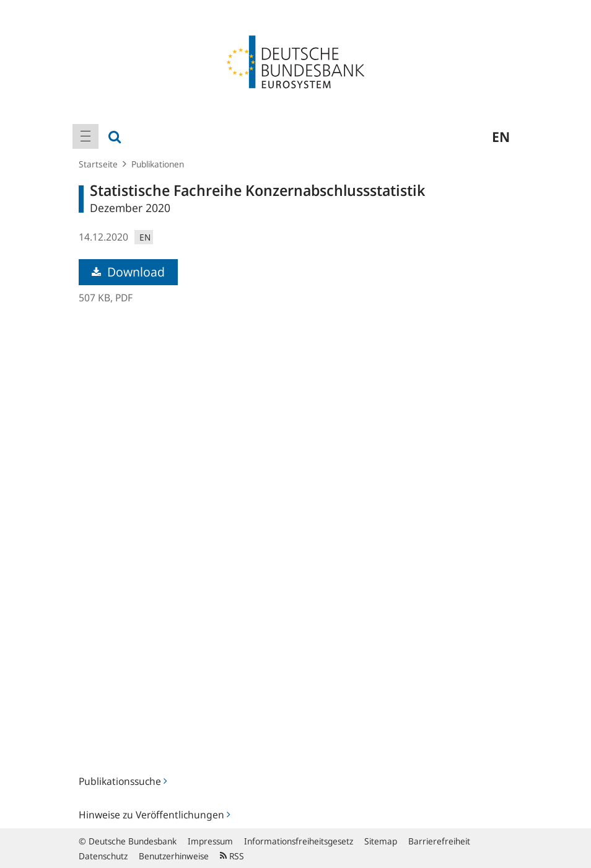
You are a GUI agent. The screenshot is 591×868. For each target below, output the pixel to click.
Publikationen (158, 164)
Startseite (98, 164)
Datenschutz (103, 856)
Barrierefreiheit (439, 841)
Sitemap (381, 841)
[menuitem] (85, 136)
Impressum (210, 841)
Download (128, 272)
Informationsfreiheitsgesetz (299, 841)
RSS (232, 856)
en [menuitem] (501, 136)
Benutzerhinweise (174, 856)
